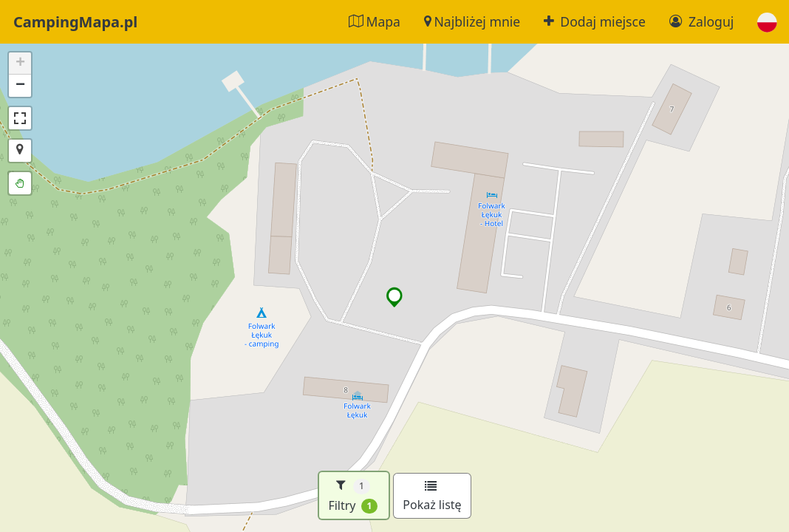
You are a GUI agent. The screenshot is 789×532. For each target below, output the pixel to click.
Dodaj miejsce (595, 21)
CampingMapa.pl (75, 22)
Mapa (375, 21)
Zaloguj (701, 21)
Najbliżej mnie (472, 21)
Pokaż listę (432, 497)
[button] (767, 22)
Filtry (353, 495)
